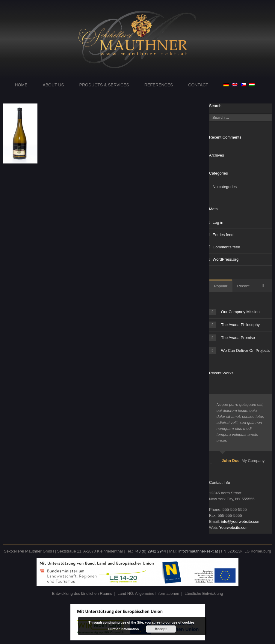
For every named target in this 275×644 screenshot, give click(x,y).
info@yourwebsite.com (241, 521)
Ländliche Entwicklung (204, 593)
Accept (161, 629)
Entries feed (223, 235)
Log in (218, 222)
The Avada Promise (232, 338)
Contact (198, 85)
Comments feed (226, 247)
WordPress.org (226, 259)
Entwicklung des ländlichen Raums (82, 593)
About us (53, 85)
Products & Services (104, 85)
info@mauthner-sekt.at (198, 551)
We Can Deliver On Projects (239, 351)
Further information (123, 629)
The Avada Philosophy (234, 325)
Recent (243, 286)
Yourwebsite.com (234, 527)
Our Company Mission (234, 312)
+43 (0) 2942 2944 (150, 551)
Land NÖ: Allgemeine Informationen (148, 593)
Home (21, 85)
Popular (221, 286)
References (159, 85)
